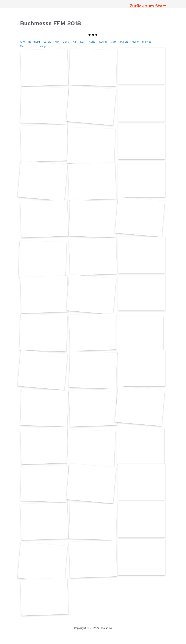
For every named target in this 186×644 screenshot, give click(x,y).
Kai (74, 42)
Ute (34, 46)
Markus (147, 42)
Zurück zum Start (148, 6)
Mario (135, 42)
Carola (47, 42)
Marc (113, 42)
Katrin (103, 42)
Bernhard (34, 42)
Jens (66, 42)
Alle (22, 42)
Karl (83, 42)
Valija (43, 46)
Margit (124, 42)
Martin (24, 46)
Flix (57, 42)
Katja (92, 42)
